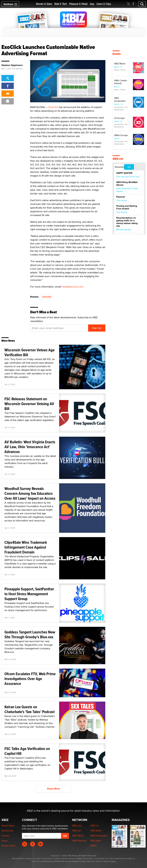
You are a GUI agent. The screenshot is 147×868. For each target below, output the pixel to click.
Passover (121, 197)
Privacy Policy (8, 846)
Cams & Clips (104, 4)
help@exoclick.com (72, 287)
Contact (5, 836)
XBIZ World (78, 836)
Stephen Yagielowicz (12, 65)
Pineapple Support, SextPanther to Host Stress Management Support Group (29, 594)
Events (117, 54)
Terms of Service (103, 861)
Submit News (8, 826)
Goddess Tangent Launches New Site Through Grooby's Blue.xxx (30, 634)
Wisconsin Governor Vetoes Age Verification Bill (30, 352)
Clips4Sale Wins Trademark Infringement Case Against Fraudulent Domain (26, 547)
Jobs (129, 167)
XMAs (93, 846)
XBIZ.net (118, 159)
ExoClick (53, 107)
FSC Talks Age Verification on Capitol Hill (27, 751)
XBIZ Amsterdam (120, 99)
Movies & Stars (44, 4)
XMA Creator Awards (121, 82)
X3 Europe (119, 118)
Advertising (7, 831)
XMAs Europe (121, 135)
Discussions (119, 167)
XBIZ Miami (120, 64)
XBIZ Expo (96, 841)
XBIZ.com (77, 826)
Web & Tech (61, 4)
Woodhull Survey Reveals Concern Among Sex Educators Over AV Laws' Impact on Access (30, 493)
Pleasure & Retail (78, 4)
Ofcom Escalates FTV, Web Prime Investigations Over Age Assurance (30, 679)
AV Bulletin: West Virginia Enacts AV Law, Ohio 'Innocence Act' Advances (30, 447)
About (5, 841)
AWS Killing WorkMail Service (127, 184)
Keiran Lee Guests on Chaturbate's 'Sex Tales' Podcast (30, 709)
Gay (92, 4)
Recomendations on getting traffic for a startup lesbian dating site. (127, 222)
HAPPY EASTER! (124, 173)
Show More (53, 789)
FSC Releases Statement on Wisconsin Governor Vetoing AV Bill (29, 404)
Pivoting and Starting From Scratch (127, 207)
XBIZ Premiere (79, 841)
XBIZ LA (94, 826)
